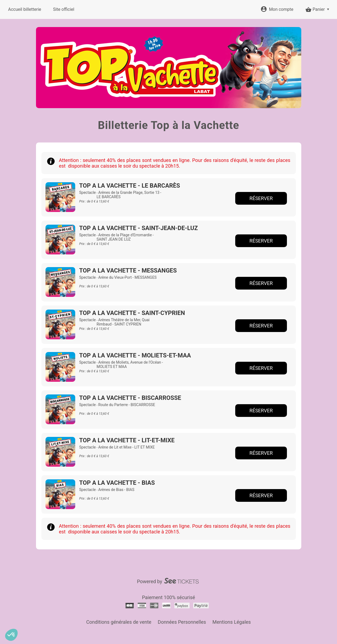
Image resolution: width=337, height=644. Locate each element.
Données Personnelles (182, 622)
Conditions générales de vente (119, 622)
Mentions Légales (232, 622)
